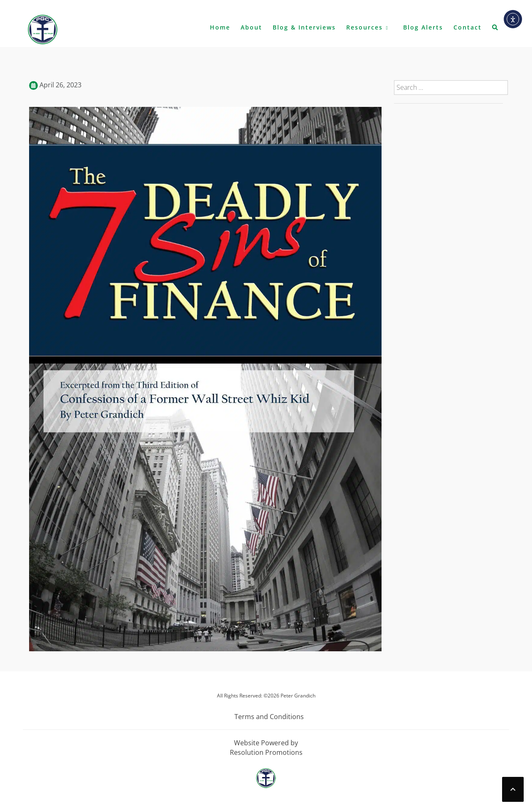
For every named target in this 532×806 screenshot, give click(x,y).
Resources (365, 27)
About (251, 27)
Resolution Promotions (266, 752)
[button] (495, 29)
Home (220, 27)
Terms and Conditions (269, 717)
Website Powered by (266, 743)
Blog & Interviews (304, 27)
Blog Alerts (423, 27)
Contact (468, 27)
